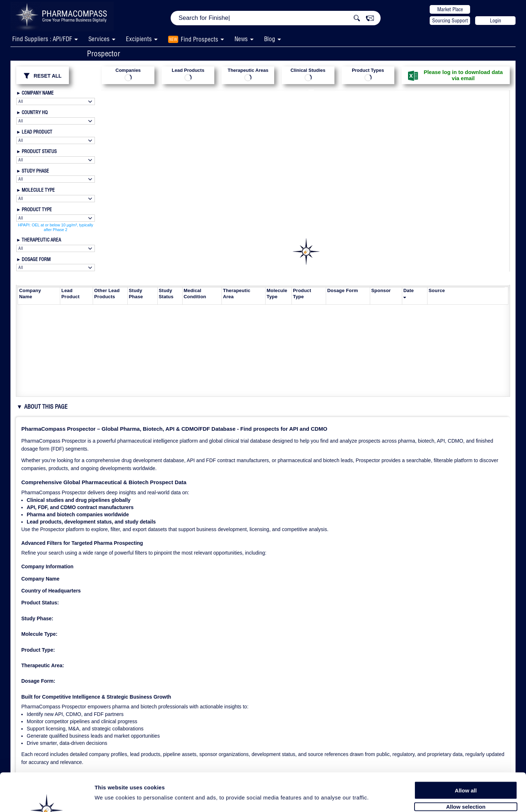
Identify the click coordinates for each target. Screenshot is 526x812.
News (241, 39)
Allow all (466, 754)
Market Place (450, 9)
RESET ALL (42, 76)
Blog (270, 39)
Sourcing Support (450, 21)
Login (496, 21)
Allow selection (466, 771)
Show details (379, 798)
